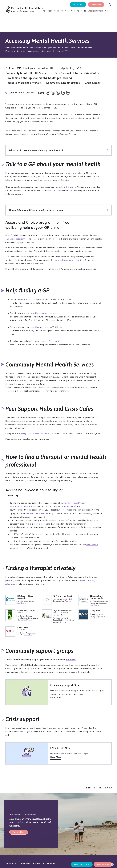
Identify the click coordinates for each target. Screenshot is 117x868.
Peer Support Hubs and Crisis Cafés (77, 73)
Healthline (35, 327)
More (107, 11)
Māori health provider (65, 187)
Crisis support (93, 83)
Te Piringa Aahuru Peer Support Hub (35, 434)
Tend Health (54, 341)
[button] (112, 865)
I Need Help (78, 5)
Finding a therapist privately (23, 83)
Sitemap (51, 864)
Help (22, 732)
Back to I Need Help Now (99, 788)
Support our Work (95, 11)
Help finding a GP (70, 68)
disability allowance (35, 513)
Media (84, 11)
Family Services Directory (75, 503)
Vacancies (25, 864)
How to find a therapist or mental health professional (39, 78)
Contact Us (39, 864)
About (57, 11)
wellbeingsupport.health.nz (45, 313)
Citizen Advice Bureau (65, 506)
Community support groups (63, 83)
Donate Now (96, 5)
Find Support (47, 11)
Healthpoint (26, 299)
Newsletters (11, 864)
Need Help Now (82, 864)
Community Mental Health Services (27, 73)
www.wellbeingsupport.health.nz (70, 260)
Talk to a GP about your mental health (30, 68)
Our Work (65, 11)
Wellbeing (75, 11)
